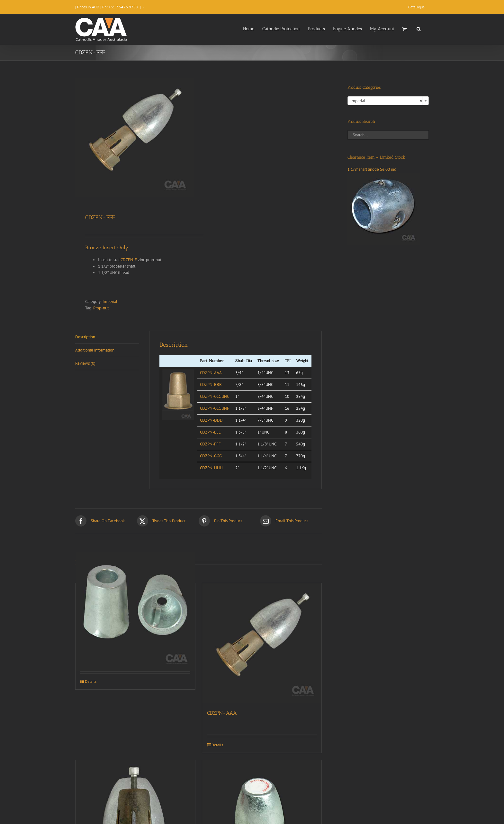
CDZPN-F (129, 260)
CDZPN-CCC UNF (215, 408)
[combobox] (388, 101)
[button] (419, 28)
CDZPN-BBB (211, 385)
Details (91, 681)
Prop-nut (101, 308)
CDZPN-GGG (211, 456)
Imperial (110, 302)
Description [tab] (85, 337)
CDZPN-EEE (210, 432)
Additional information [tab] (95, 350)
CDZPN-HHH (211, 468)
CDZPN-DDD (211, 420)
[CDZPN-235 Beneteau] (135, 611)
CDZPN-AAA (211, 373)
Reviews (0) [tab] (85, 363)
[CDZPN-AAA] (262, 643)
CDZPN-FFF (210, 444)
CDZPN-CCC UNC (215, 396)
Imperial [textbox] (386, 101)
